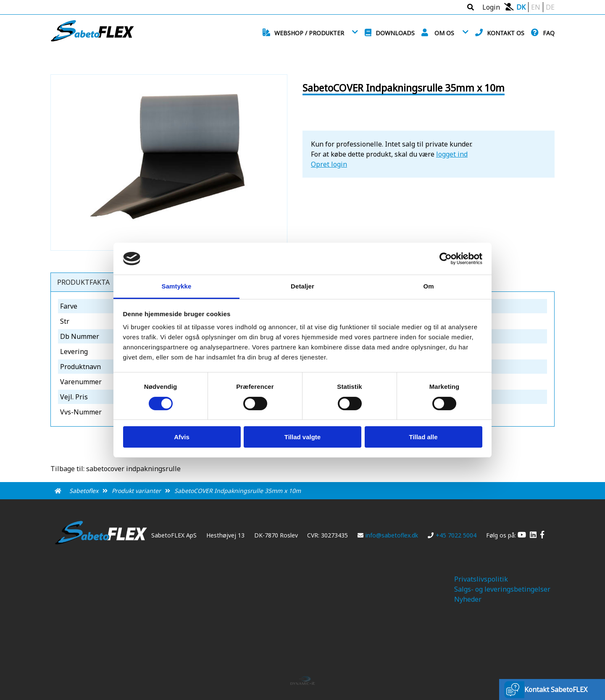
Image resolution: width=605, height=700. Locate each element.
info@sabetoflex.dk (388, 535)
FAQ (549, 33)
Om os (444, 33)
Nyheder (468, 599)
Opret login (329, 164)
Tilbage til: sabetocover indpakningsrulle (116, 469)
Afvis (182, 437)
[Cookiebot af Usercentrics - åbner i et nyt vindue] (446, 259)
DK (521, 7)
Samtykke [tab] (177, 286)
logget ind (452, 154)
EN (536, 7)
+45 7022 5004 (452, 535)
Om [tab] (428, 286)
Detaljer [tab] (302, 286)
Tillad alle (423, 437)
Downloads (395, 33)
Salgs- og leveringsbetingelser (502, 589)
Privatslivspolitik (481, 579)
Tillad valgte (302, 437)
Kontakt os (506, 33)
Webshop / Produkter (309, 33)
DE (550, 7)
